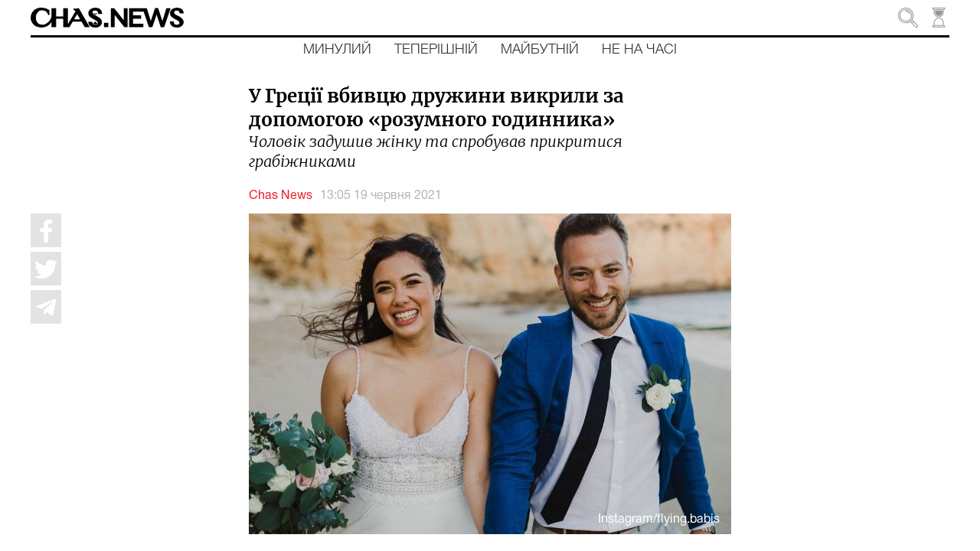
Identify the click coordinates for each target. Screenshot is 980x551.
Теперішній (436, 50)
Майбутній (540, 50)
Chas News (281, 196)
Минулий (337, 50)
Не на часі (639, 50)
